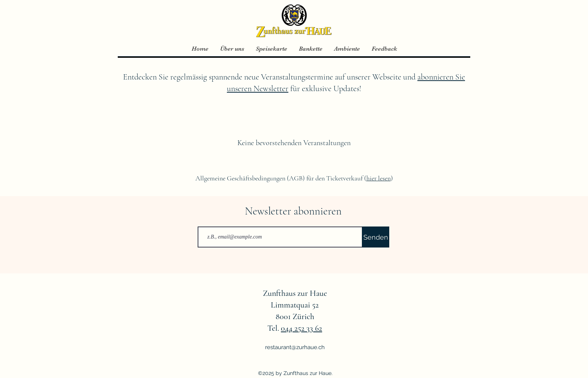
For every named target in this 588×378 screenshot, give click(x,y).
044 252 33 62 (301, 328)
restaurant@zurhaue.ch (295, 347)
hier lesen (379, 178)
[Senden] (376, 237)
